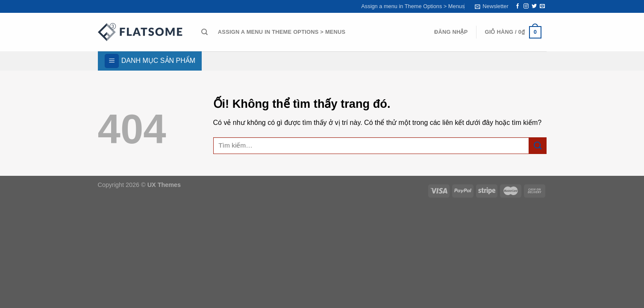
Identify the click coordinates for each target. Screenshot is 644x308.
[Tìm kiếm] (204, 32)
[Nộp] (538, 146)
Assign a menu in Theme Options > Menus (413, 6)
